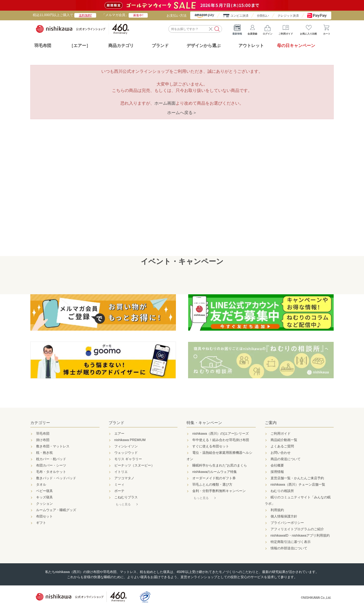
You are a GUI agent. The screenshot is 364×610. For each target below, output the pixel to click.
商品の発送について (286, 459)
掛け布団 (43, 440)
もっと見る (123, 504)
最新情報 (237, 29)
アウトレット (251, 45)
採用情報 (277, 472)
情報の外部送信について (289, 548)
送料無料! (85, 15)
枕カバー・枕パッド (51, 459)
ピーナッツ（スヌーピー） (134, 465)
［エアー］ (80, 45)
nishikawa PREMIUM (130, 440)
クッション (44, 504)
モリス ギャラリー (128, 459)
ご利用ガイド (286, 29)
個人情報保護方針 (284, 516)
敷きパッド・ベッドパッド (56, 478)
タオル (41, 484)
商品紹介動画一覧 (284, 440)
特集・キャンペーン (204, 423)
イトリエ (121, 472)
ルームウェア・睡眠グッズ (56, 510)
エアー (119, 433)
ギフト (41, 523)
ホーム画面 (165, 103)
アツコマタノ (124, 478)
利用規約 (277, 510)
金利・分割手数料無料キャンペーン (219, 491)
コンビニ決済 (239, 16)
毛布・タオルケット (51, 472)
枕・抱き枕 (44, 453)
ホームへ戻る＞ (182, 113)
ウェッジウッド (126, 453)
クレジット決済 (288, 16)
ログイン (268, 29)
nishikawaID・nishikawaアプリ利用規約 (300, 535)
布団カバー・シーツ (51, 465)
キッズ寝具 (44, 497)
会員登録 (252, 29)
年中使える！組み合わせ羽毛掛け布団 (221, 440)
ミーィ (119, 484)
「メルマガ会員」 (125, 15)
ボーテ (119, 491)
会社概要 (277, 465)
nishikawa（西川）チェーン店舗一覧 (298, 484)
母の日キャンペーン (296, 45)
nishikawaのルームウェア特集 (215, 472)
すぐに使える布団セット (211, 446)
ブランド (116, 423)
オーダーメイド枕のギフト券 (214, 478)
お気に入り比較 (308, 29)
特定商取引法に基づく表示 (291, 542)
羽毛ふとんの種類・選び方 (212, 484)
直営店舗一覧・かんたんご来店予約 (297, 478)
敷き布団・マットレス (53, 446)
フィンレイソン (126, 446)
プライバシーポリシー (287, 523)
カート (327, 29)
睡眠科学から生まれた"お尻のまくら (220, 465)
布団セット (44, 516)
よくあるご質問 (282, 446)
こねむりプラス (126, 497)
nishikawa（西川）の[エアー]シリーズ (221, 433)
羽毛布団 (43, 45)
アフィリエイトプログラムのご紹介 (297, 529)
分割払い (263, 16)
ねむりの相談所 (282, 491)
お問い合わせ (281, 453)
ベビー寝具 (44, 491)
